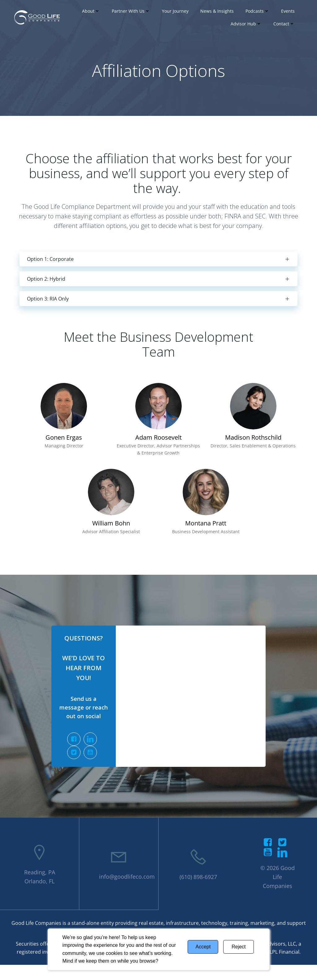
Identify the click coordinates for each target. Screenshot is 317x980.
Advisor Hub (246, 24)
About (91, 11)
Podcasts (257, 11)
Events (288, 11)
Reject (239, 947)
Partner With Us (131, 11)
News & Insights (217, 11)
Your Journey (175, 11)
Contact (284, 24)
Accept (203, 947)
